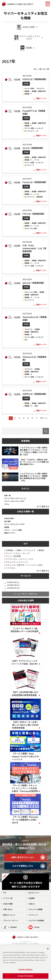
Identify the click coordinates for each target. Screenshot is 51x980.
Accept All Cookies (25, 976)
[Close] (48, 949)
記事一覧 (7, 496)
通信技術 (40, 197)
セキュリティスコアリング (17, 562)
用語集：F (28, 94)
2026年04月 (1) (13, 582)
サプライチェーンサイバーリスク (20, 559)
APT (26, 340)
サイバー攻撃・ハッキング (34, 128)
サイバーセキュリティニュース (15, 498)
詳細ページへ (41, 98)
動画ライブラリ (10, 533)
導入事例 (7, 521)
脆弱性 (42, 550)
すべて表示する (43, 507)
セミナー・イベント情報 (13, 530)
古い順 (46, 69)
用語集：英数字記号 (39, 91)
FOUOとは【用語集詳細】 (35, 79)
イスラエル (11, 568)
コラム (7, 504)
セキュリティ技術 (31, 228)
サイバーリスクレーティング (18, 553)
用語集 (26, 84)
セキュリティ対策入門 (15, 565)
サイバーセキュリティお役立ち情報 (26, 16)
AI (37, 131)
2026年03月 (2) (13, 585)
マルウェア (40, 89)
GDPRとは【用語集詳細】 (35, 394)
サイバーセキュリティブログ (14, 501)
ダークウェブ (29, 131)
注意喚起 (10, 550)
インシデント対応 (35, 565)
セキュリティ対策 (31, 292)
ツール (37, 160)
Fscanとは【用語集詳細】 (35, 182)
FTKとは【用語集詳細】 (34, 214)
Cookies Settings (25, 969)
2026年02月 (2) (13, 588)
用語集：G (28, 298)
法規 (36, 406)
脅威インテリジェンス (26, 550)
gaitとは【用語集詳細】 (34, 283)
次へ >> (44, 418)
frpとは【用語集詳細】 (33, 148)
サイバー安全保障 (13, 556)
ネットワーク (29, 165)
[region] (25, 963)
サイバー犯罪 (29, 89)
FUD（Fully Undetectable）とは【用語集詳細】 (34, 248)
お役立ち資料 (9, 518)
